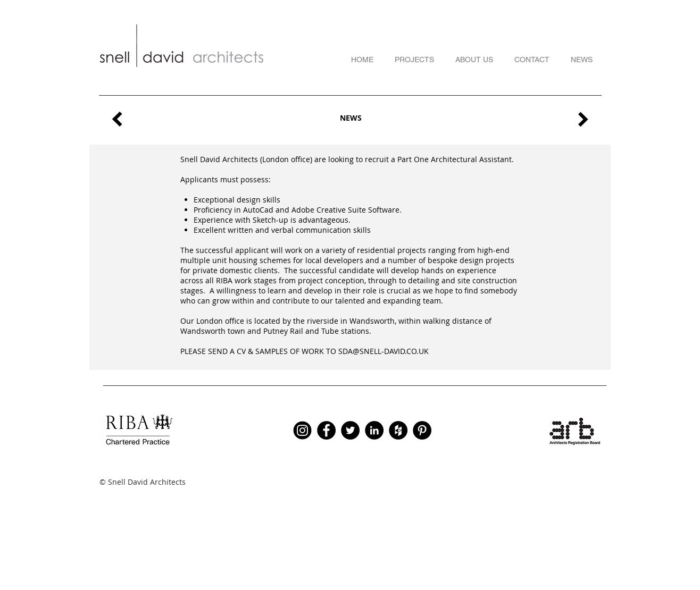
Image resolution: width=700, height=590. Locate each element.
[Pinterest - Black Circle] (422, 430)
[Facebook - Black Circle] (326, 430)
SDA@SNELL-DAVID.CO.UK (384, 351)
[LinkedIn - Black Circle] (374, 430)
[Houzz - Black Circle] (398, 430)
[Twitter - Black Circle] (350, 430)
